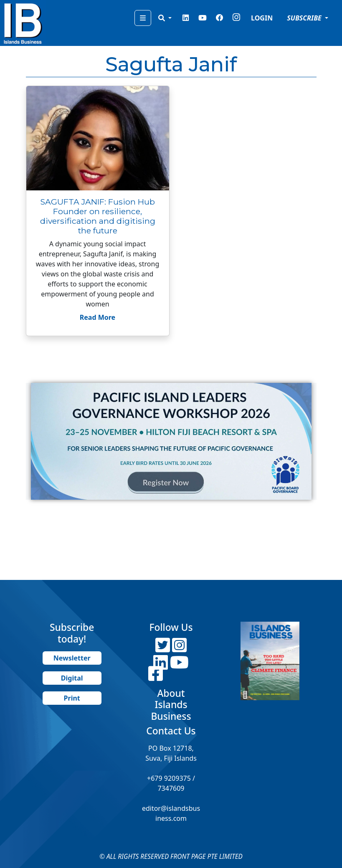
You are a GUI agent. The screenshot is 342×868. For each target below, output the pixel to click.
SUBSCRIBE (305, 18)
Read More (98, 317)
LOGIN (262, 18)
